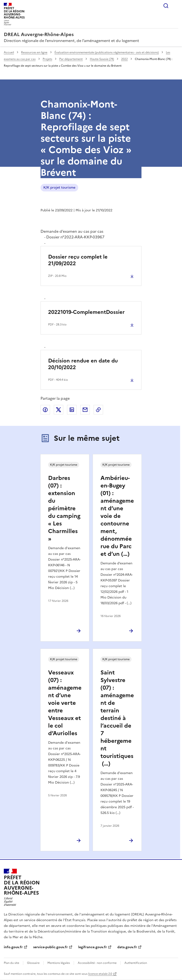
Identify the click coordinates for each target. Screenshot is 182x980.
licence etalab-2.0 (100, 974)
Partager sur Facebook (45, 410)
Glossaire (33, 963)
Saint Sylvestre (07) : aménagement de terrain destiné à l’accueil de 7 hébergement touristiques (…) (117, 718)
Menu (175, 6)
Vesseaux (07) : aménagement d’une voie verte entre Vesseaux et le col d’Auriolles (65, 703)
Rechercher (166, 6)
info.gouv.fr (13, 947)
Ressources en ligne (34, 52)
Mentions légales (59, 963)
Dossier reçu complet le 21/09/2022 (78, 260)
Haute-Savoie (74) (102, 59)
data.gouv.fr (127, 947)
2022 (124, 59)
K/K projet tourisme (59, 188)
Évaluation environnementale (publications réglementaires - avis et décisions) (107, 52)
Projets (47, 59)
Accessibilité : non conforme (97, 963)
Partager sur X (59, 410)
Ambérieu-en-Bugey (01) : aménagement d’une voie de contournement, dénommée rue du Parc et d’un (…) (117, 516)
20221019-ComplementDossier (86, 312)
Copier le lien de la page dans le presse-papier (98, 410)
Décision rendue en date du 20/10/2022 (83, 364)
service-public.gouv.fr (50, 947)
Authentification (136, 963)
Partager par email (85, 410)
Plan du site (11, 963)
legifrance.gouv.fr (93, 947)
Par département (71, 59)
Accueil (9, 52)
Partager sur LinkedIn (72, 410)
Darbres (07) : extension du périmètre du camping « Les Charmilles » (64, 508)
